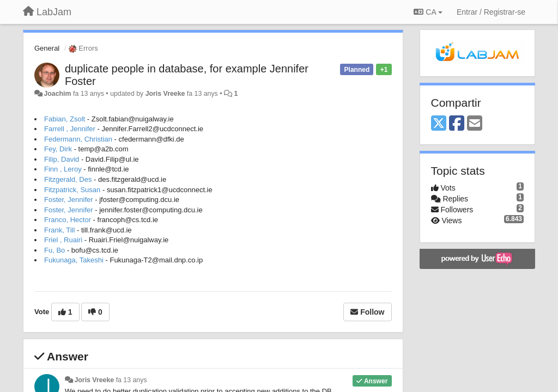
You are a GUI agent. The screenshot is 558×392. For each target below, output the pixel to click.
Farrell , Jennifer (70, 129)
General (47, 48)
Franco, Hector (68, 220)
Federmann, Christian (78, 139)
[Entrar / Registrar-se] (491, 12)
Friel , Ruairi (63, 240)
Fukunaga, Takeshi (74, 260)
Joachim (57, 94)
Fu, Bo (54, 250)
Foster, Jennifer (69, 200)
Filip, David (62, 159)
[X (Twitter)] (439, 124)
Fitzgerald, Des (68, 179)
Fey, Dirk (58, 149)
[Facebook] (457, 124)
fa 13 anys (132, 380)
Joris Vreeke (165, 94)
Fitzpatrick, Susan (72, 190)
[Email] (475, 124)
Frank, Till (59, 230)
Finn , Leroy (63, 169)
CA (428, 12)
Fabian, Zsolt (65, 119)
